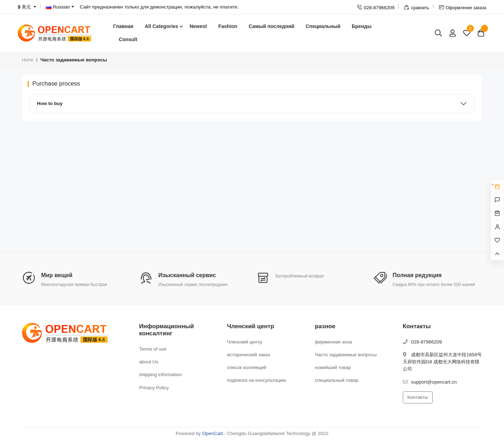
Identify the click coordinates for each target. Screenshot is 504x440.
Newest (198, 26)
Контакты (418, 397)
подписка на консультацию (257, 380)
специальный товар (337, 380)
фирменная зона (333, 342)
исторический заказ (249, 355)
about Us (149, 362)
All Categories (161, 26)
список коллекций (247, 367)
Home (28, 60)
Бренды (362, 26)
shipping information (160, 375)
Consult (128, 39)
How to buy (50, 103)
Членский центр (245, 342)
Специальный (323, 26)
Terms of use (153, 349)
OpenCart (213, 433)
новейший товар (333, 367)
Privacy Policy (154, 388)
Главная (123, 26)
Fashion (228, 26)
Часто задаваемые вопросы (346, 355)
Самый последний (272, 26)
